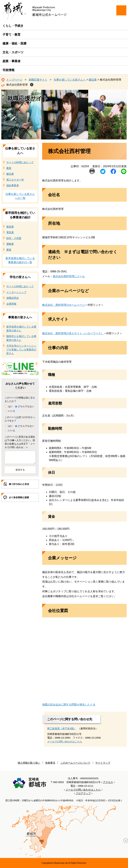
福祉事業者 (13, 185)
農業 (9, 168)
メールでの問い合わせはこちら (65, 742)
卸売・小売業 (14, 238)
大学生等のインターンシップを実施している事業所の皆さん (21, 349)
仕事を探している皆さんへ (70, 80)
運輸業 (10, 244)
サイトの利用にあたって (20, 162)
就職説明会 (13, 298)
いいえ (12, 411)
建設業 (93, 80)
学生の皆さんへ (20, 277)
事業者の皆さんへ (20, 317)
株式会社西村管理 (17, 85)
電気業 (10, 232)
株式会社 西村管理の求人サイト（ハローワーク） (73, 333)
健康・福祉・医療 (14, 43)
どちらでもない (26, 406)
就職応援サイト (38, 80)
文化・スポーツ (13, 52)
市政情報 (8, 70)
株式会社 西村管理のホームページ (63, 305)
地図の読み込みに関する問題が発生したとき (69, 705)
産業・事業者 (11, 61)
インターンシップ (16, 292)
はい (10, 406)
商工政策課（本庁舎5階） (62, 728)
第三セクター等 (15, 180)
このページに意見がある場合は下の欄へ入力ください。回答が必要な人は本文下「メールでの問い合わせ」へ (20, 442)
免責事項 (50, 763)
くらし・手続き (13, 26)
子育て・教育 (11, 35)
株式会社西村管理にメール (69, 276)
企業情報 (11, 304)
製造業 (10, 227)
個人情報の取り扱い (29, 763)
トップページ (14, 80)
